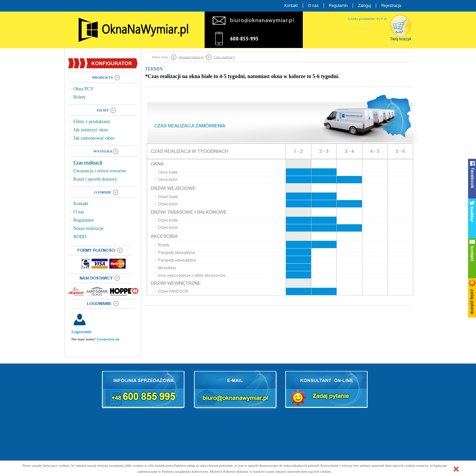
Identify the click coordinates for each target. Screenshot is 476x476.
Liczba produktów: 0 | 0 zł (367, 19)
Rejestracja (391, 6)
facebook (472, 179)
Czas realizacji (224, 57)
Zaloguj (364, 6)
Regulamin (338, 6)
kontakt (472, 258)
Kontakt (291, 6)
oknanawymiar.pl (191, 57)
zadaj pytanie (472, 298)
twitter (472, 218)
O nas (313, 6)
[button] (456, 469)
